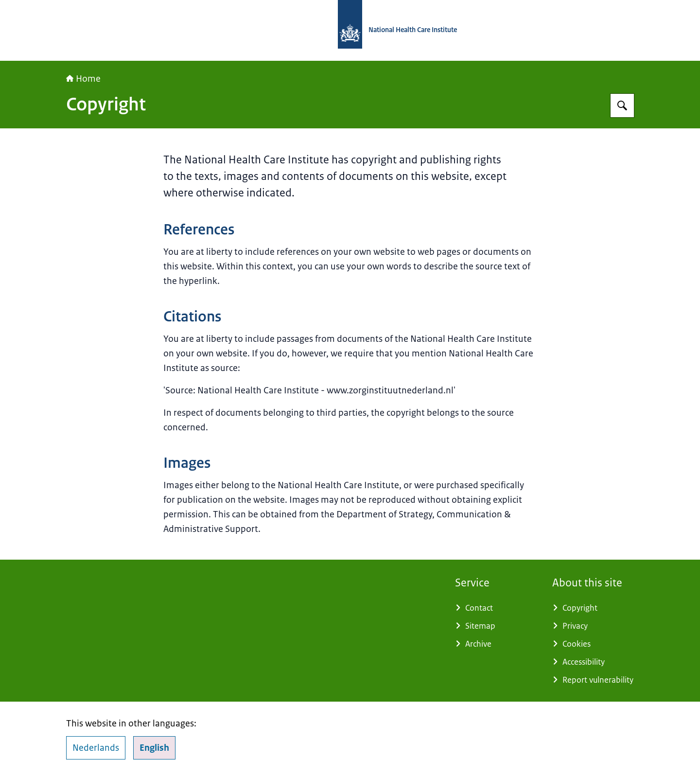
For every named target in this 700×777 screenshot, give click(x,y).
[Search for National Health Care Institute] (622, 106)
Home (83, 79)
